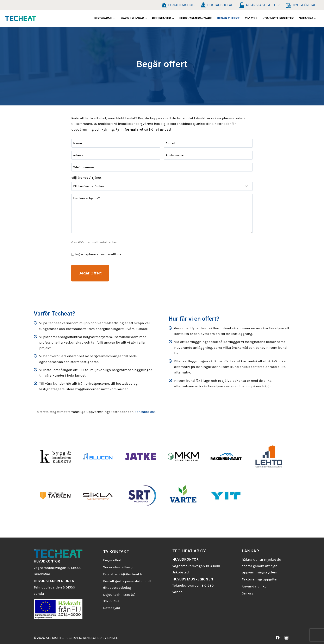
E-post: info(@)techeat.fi (123, 572)
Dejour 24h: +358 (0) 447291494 (119, 596)
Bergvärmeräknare (196, 18)
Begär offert (228, 18)
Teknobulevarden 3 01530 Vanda (54, 585)
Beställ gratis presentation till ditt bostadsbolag (127, 582)
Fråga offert (112, 558)
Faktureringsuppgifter (260, 577)
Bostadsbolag (216, 5)
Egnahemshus (177, 5)
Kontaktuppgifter (278, 18)
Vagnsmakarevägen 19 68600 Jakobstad (58, 565)
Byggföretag (300, 5)
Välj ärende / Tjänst (84, 178)
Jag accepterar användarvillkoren (97, 254)
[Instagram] (286, 636)
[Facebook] (278, 636)
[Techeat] (20, 18)
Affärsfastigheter (259, 5)
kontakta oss (143, 409)
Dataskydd (112, 606)
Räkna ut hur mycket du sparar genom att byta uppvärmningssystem (261, 564)
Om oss (251, 18)
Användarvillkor (255, 584)
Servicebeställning (118, 565)
